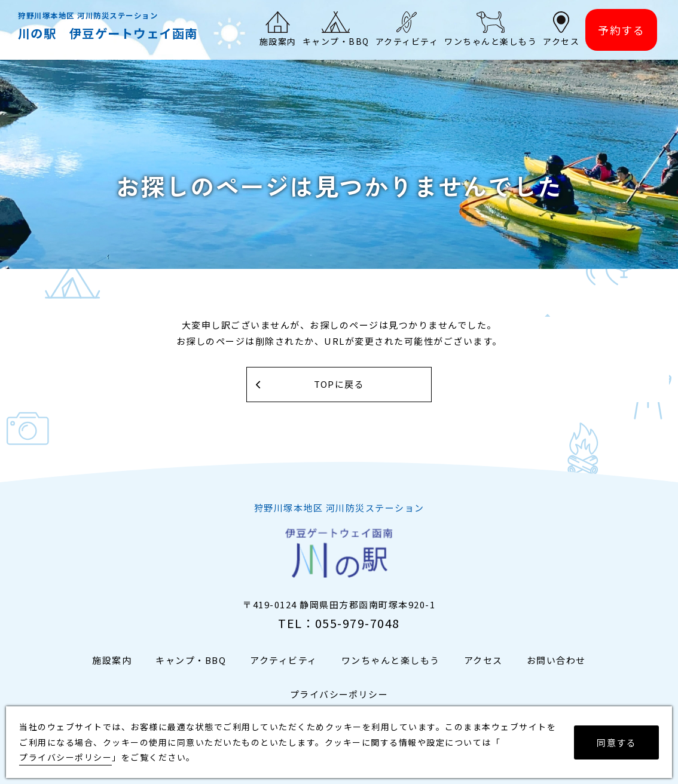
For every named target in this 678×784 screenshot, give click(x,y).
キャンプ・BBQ (191, 660)
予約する (621, 30)
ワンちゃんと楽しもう (391, 660)
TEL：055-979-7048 (339, 623)
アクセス (483, 660)
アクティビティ (284, 660)
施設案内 (112, 660)
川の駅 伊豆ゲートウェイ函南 (108, 33)
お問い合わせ (556, 660)
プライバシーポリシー (339, 694)
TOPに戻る (339, 385)
